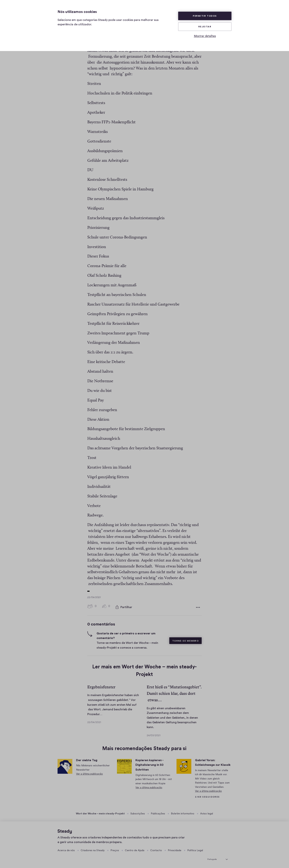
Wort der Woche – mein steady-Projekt (100, 813)
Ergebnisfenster (101, 686)
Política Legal (195, 850)
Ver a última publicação (89, 773)
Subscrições (138, 813)
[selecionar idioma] (218, 858)
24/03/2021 (154, 735)
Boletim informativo (183, 813)
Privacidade (175, 850)
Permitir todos (205, 16)
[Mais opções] (198, 607)
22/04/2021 (94, 721)
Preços (115, 850)
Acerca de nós (66, 850)
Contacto (156, 850)
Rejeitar (205, 27)
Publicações (158, 813)
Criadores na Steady (93, 850)
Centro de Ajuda (135, 850)
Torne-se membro (186, 640)
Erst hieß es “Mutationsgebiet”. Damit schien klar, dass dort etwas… (174, 692)
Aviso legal (207, 813)
